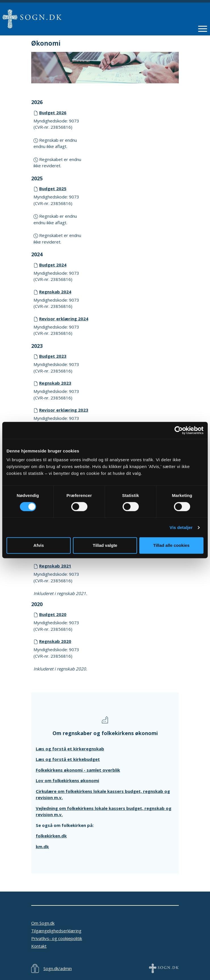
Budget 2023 (53, 356)
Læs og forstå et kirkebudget (68, 759)
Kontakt (39, 946)
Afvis (39, 545)
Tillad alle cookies (171, 545)
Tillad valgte (105, 545)
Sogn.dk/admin (58, 968)
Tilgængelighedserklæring (56, 931)
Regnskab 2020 (55, 641)
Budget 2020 (53, 614)
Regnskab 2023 (55, 383)
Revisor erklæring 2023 (64, 410)
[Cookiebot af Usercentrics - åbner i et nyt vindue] (179, 430)
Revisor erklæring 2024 (64, 319)
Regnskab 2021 (55, 566)
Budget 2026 (53, 113)
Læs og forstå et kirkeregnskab (70, 749)
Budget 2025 (53, 189)
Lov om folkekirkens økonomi (67, 780)
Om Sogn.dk (43, 923)
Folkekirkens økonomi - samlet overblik (78, 770)
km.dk (42, 846)
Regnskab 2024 (55, 292)
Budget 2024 (53, 265)
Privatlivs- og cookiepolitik (57, 938)
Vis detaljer (181, 527)
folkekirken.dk (51, 836)
